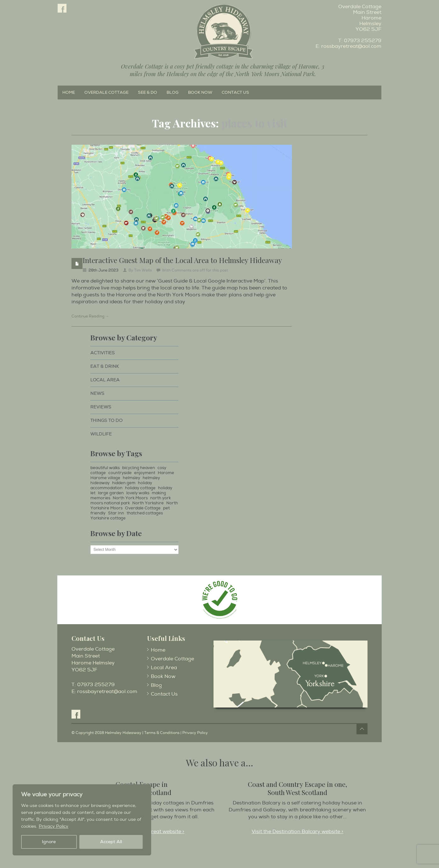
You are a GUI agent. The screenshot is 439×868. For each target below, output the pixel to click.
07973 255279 (363, 41)
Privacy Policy (54, 826)
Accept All (111, 842)
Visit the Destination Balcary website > (297, 832)
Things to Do (106, 420)
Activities (103, 353)
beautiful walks (105, 468)
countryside (120, 473)
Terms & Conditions (162, 733)
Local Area (105, 380)
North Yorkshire (148, 503)
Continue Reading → (90, 316)
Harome (166, 473)
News (97, 393)
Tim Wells (143, 270)
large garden (111, 493)
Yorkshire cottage (108, 518)
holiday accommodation (121, 485)
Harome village (105, 478)
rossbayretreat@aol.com (351, 46)
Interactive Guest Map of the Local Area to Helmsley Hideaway (182, 260)
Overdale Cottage (106, 92)
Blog (173, 92)
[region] (82, 820)
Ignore (49, 842)
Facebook (62, 8)
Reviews (101, 407)
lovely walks (138, 493)
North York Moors (130, 498)
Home (69, 92)
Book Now (200, 92)
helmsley (131, 478)
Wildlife (101, 434)
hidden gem (124, 483)
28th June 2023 (103, 270)
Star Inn (116, 513)
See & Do (148, 92)
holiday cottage (140, 488)
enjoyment (145, 473)
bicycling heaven (139, 468)
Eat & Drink (105, 366)
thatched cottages (145, 513)
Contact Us (235, 92)
